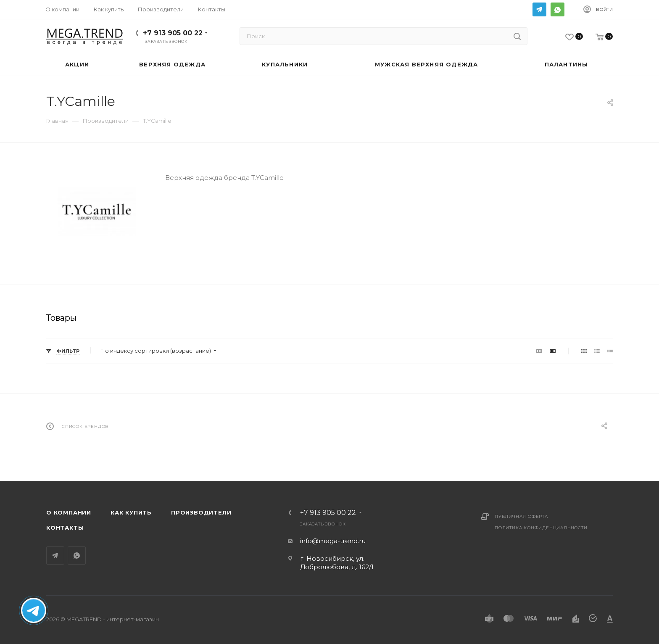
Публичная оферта (521, 516)
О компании (69, 512)
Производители (201, 512)
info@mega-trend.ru (333, 541)
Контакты (65, 528)
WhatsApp (558, 9)
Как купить (131, 512)
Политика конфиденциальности (541, 528)
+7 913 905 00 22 (173, 33)
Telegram (539, 9)
